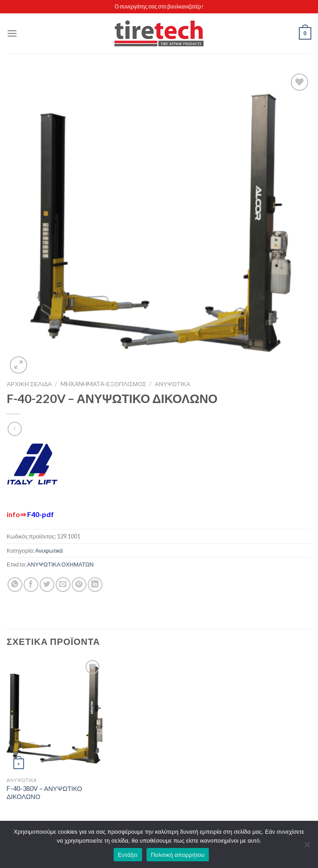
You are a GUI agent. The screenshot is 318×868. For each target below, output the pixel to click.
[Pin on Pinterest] (79, 585)
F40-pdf (41, 514)
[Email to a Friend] (63, 585)
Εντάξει (128, 855)
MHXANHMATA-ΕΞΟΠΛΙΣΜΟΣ (104, 384)
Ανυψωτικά (173, 384)
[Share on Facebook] (31, 585)
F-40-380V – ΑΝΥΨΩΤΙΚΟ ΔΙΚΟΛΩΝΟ (45, 793)
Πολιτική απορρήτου (178, 855)
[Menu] (12, 33)
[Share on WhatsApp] (15, 585)
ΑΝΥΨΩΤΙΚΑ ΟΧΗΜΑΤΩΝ (60, 564)
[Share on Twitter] (47, 585)
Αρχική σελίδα (29, 384)
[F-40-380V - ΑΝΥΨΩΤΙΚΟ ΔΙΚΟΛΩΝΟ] (55, 715)
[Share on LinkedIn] (95, 585)
